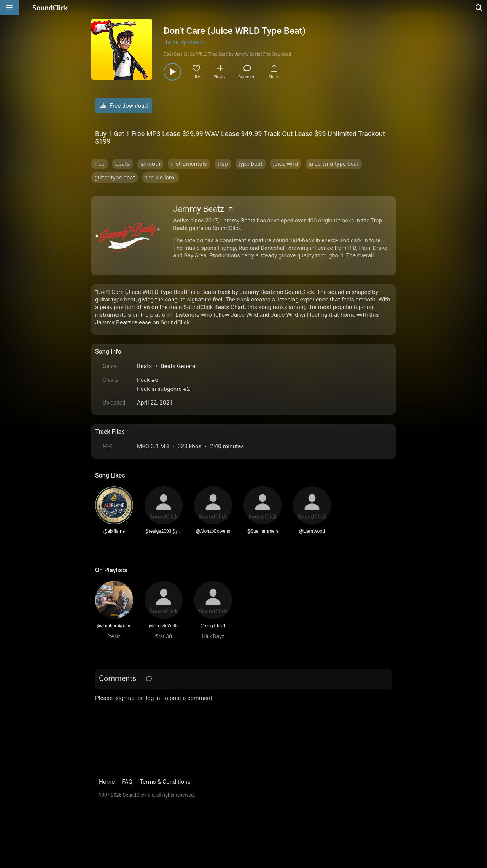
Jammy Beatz (185, 42)
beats (123, 164)
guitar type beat (115, 178)
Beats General (179, 366)
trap (223, 164)
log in (153, 698)
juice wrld (286, 164)
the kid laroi (160, 178)
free (99, 164)
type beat (251, 164)
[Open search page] (479, 8)
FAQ (127, 782)
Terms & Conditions (165, 782)
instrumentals (189, 164)
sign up (125, 698)
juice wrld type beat (334, 164)
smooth (150, 164)
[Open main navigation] (10, 8)
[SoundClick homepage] (50, 8)
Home (107, 782)
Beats (144, 366)
